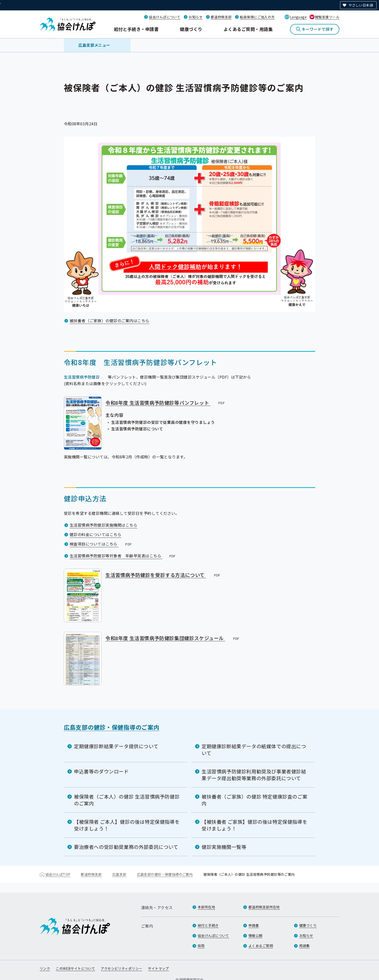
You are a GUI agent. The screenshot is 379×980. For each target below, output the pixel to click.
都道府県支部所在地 (264, 907)
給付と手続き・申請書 (136, 29)
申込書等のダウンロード (101, 771)
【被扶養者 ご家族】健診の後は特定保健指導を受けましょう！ (254, 825)
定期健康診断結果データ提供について (116, 746)
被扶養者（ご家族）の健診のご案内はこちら (109, 321)
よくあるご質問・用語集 (248, 29)
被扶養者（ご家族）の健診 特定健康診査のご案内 (254, 800)
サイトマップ (158, 969)
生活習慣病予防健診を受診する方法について (163, 575)
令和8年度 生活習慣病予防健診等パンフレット (165, 403)
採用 (201, 946)
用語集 (304, 946)
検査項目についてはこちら (101, 544)
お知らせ (196, 17)
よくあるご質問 (261, 946)
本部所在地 (206, 907)
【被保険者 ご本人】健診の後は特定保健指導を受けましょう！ (127, 825)
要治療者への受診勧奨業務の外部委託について (126, 847)
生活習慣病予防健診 (82, 377)
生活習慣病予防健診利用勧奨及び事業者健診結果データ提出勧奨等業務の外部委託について (254, 774)
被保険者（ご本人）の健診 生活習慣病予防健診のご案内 (127, 800)
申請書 (254, 926)
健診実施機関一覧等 (224, 847)
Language (298, 17)
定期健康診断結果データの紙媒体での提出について (254, 749)
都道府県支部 (221, 17)
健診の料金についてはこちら (95, 534)
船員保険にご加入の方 (257, 17)
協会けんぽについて (165, 17)
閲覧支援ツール (327, 17)
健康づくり (191, 29)
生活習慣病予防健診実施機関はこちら (103, 525)
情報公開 (255, 936)
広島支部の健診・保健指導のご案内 (112, 727)
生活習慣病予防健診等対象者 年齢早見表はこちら (123, 556)
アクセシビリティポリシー (121, 969)
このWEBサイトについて (75, 969)
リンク (45, 969)
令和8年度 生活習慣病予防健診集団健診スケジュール (173, 638)
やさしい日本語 (361, 5)
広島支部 (119, 874)
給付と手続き (208, 926)
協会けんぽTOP (58, 874)
